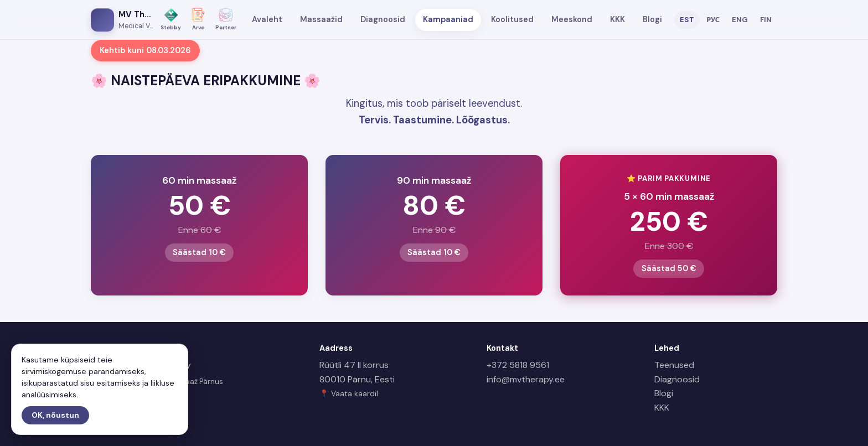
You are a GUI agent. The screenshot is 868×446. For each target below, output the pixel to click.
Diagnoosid (383, 19)
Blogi (652, 19)
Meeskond (572, 19)
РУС (713, 20)
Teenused (674, 365)
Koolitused (512, 19)
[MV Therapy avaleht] (122, 20)
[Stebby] (171, 20)
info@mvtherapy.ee (526, 379)
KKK (618, 19)
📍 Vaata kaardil (349, 394)
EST (687, 20)
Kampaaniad (448, 19)
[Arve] (198, 20)
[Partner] (226, 20)
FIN (766, 20)
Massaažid (321, 19)
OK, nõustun (55, 415)
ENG (740, 20)
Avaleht (267, 19)
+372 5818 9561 (518, 365)
